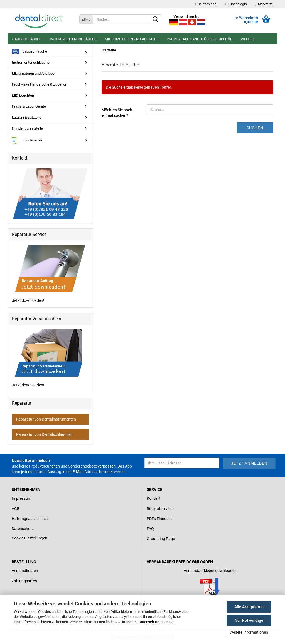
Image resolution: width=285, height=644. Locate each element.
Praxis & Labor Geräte (29, 106)
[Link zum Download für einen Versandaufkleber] (210, 587)
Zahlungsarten (24, 581)
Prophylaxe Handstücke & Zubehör (200, 39)
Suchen (255, 128)
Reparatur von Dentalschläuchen (44, 434)
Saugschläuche (27, 39)
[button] (206, 4)
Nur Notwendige (249, 620)
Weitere (248, 39)
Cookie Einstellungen (30, 538)
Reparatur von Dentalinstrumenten (46, 419)
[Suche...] (86, 19)
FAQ (150, 529)
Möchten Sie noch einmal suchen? (117, 113)
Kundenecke (27, 141)
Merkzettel (264, 4)
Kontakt (154, 498)
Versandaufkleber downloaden (210, 571)
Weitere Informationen (249, 632)
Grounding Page (161, 539)
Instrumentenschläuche (73, 39)
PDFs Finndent (159, 519)
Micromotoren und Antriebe (132, 39)
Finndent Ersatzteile (27, 128)
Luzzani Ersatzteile (27, 117)
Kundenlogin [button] (236, 4)
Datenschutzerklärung (156, 622)
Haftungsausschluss (30, 519)
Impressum (21, 498)
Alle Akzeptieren (249, 607)
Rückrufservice (159, 509)
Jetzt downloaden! (49, 274)
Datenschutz (23, 529)
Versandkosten (25, 571)
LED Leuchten (23, 95)
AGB (16, 509)
